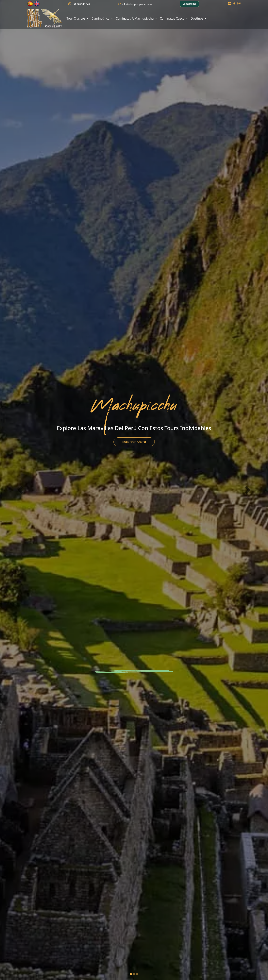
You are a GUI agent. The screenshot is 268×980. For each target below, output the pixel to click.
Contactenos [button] (189, 4)
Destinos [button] (197, 18)
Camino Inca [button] (101, 18)
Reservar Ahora (134, 442)
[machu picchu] (131, 974)
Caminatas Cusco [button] (173, 18)
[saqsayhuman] (137, 974)
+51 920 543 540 (81, 4)
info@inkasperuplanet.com (137, 4)
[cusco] (134, 974)
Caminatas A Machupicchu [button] (135, 18)
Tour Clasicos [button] (76, 18)
